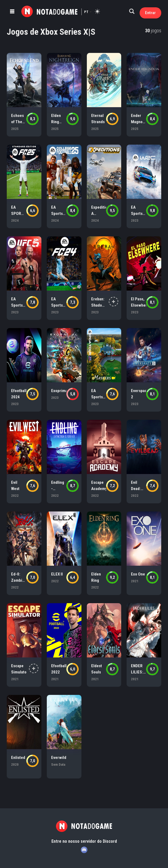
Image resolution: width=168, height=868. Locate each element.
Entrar (150, 13)
